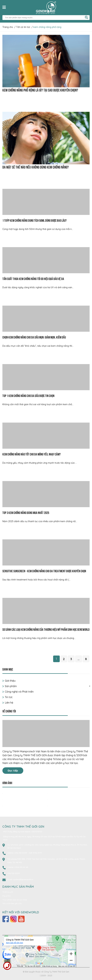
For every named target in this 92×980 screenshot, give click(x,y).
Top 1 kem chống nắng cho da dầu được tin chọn (28, 395)
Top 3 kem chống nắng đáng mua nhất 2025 (26, 512)
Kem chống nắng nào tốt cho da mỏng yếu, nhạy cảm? (32, 454)
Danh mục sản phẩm (18, 887)
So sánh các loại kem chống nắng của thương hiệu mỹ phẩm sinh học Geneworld (46, 629)
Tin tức (9, 697)
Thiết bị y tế (8, 892)
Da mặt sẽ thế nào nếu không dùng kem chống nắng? (36, 167)
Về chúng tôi (9, 711)
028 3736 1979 (35, 853)
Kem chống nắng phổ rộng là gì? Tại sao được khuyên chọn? (40, 90)
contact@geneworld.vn (23, 879)
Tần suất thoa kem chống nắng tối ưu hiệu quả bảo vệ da (33, 278)
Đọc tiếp (13, 771)
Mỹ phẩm (7, 896)
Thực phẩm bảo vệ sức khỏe (15, 900)
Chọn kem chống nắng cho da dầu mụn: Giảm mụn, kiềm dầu (34, 337)
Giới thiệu (10, 681)
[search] (86, 18)
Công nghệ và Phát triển (19, 692)
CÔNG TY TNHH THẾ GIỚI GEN (23, 827)
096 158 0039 (21, 853)
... (79, 659)
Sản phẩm (11, 686)
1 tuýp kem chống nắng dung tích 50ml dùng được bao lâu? (35, 220)
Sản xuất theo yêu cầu (12, 903)
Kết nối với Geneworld (21, 912)
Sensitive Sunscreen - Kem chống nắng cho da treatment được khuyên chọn (44, 571)
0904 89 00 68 (21, 867)
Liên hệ (9, 703)
